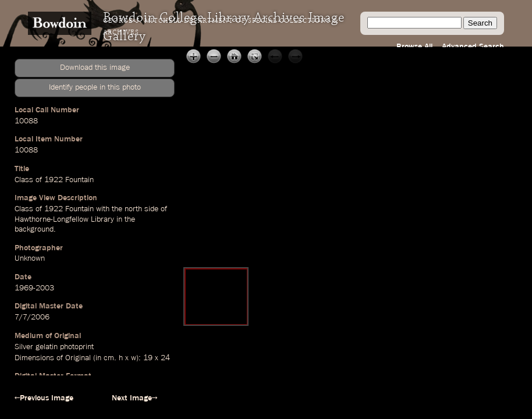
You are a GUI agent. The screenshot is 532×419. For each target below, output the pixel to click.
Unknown (30, 258)
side (151, 209)
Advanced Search (473, 47)
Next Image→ (134, 398)
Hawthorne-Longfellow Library (64, 219)
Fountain (79, 180)
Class (24, 180)
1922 (54, 180)
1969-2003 (34, 288)
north (133, 209)
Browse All (414, 47)
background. (35, 229)
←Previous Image (44, 398)
